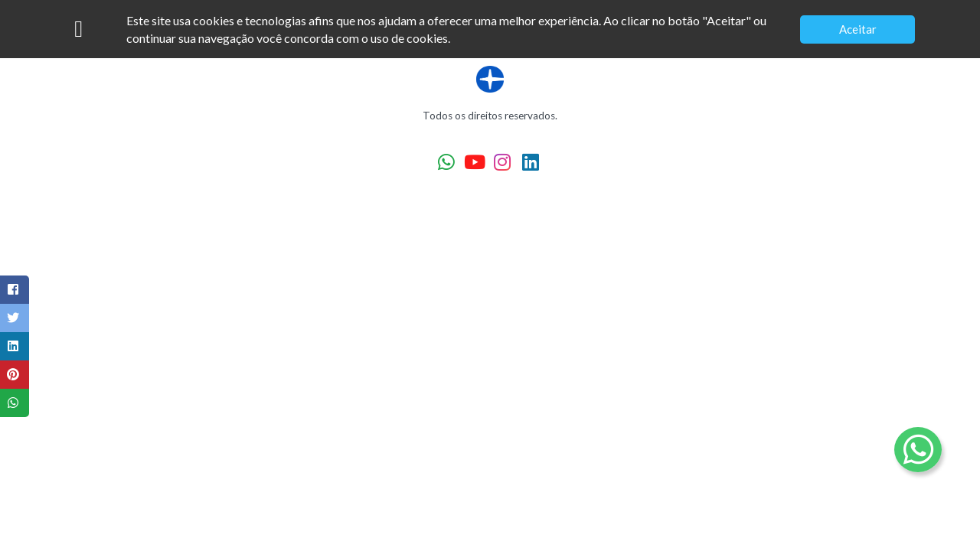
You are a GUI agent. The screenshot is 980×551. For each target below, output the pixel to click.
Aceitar (858, 29)
